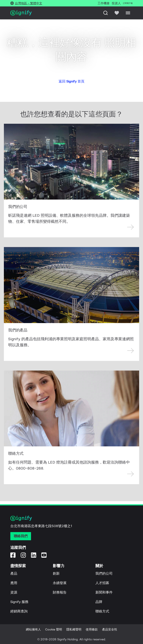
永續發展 (60, 583)
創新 (56, 573)
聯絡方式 (102, 611)
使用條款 (92, 629)
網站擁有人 (33, 629)
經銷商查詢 (19, 611)
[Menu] (128, 13)
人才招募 (102, 583)
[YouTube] (44, 555)
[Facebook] (13, 555)
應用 (14, 583)
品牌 (99, 602)
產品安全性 (110, 629)
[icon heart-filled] (117, 13)
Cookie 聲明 (54, 629)
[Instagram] (23, 555)
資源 (14, 592)
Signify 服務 (19, 602)
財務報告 (60, 592)
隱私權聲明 (74, 629)
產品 (14, 573)
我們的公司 (104, 573)
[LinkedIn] (34, 555)
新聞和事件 (104, 592)
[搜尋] (106, 13)
